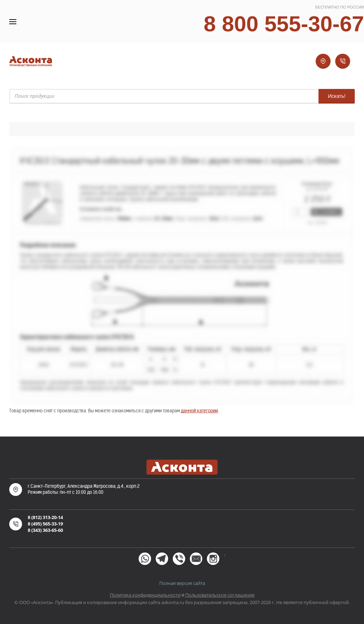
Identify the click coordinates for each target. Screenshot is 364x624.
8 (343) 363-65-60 (45, 530)
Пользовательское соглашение (220, 595)
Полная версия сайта (182, 583)
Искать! (337, 96)
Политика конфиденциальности (145, 595)
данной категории (199, 411)
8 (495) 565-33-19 (45, 524)
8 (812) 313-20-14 (45, 517)
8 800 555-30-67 (284, 24)
